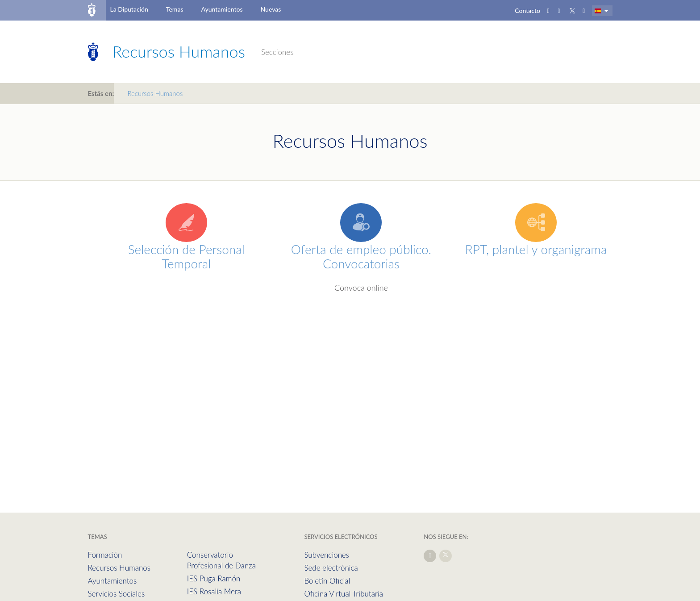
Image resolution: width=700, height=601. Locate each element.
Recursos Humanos (119, 568)
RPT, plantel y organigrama (536, 249)
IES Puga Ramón (214, 578)
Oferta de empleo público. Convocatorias (361, 256)
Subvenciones (327, 555)
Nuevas (271, 9)
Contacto (527, 10)
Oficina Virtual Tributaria (344, 594)
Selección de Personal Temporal (186, 256)
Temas (175, 9)
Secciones (277, 52)
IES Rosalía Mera (214, 591)
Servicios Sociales (117, 594)
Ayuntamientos (222, 9)
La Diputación (129, 9)
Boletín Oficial (327, 581)
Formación (105, 555)
